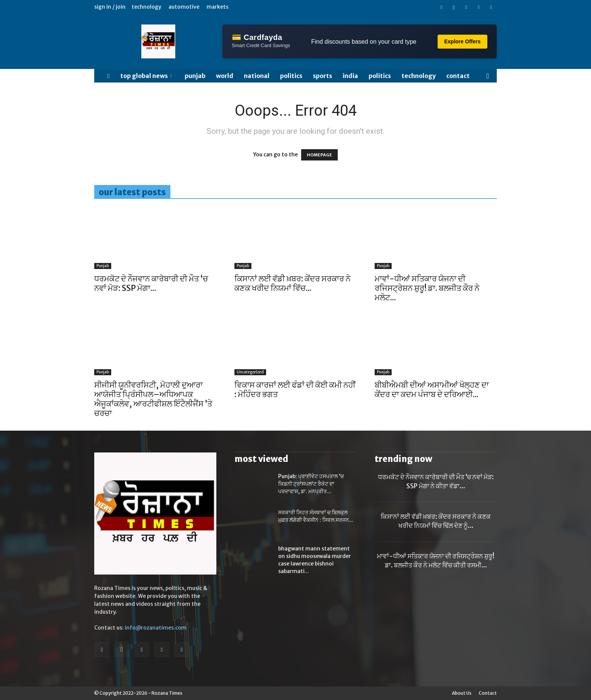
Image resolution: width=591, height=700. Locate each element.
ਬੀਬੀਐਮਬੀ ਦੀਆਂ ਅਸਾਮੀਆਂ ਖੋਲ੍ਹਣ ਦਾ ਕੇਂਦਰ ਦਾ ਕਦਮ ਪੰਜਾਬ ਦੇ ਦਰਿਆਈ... (432, 390)
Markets (217, 7)
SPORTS (322, 76)
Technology (146, 7)
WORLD (225, 76)
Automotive (184, 7)
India (350, 76)
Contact (458, 76)
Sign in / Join (110, 7)
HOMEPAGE (319, 155)
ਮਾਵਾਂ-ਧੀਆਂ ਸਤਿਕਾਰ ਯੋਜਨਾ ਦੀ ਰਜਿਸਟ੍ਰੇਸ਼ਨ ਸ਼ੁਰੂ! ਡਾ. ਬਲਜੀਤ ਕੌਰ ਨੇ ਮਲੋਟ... (427, 288)
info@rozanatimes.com (156, 628)
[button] (488, 76)
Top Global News (146, 76)
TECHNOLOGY (419, 76)
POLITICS (291, 76)
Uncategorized (250, 372)
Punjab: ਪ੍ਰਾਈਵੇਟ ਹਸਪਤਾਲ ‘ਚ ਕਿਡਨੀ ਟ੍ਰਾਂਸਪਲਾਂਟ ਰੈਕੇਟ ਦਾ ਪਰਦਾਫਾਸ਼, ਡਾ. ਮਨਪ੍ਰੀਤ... (311, 484)
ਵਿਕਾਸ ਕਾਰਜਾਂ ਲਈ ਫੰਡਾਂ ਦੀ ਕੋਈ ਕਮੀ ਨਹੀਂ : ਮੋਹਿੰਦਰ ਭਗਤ (295, 390)
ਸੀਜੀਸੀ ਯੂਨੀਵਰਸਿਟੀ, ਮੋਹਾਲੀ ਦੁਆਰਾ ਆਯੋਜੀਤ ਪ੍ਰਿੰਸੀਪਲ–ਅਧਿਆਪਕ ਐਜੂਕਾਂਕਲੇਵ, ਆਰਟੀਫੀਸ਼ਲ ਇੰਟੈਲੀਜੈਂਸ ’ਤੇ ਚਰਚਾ (153, 399)
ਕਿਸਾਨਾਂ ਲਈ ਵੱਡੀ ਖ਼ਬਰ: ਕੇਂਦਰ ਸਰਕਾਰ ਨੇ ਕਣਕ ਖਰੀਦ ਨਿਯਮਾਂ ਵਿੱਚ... (292, 283)
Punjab (195, 76)
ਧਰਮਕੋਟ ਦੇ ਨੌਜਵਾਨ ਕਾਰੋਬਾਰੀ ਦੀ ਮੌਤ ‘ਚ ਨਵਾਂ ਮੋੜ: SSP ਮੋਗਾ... (151, 283)
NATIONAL (257, 76)
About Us (462, 693)
